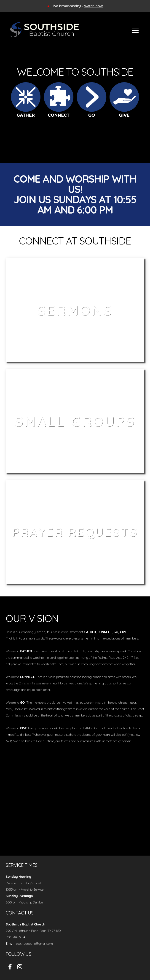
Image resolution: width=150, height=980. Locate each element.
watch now (94, 6)
